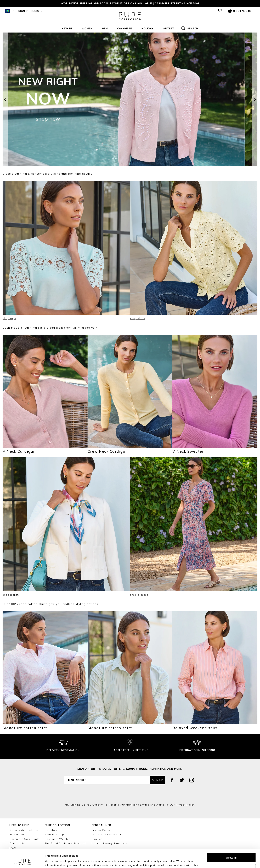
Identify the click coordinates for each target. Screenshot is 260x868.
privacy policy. (185, 805)
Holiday (148, 29)
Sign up (158, 780)
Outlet (169, 29)
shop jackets (11, 595)
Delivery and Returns (24, 830)
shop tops (9, 318)
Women (87, 29)
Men (105, 29)
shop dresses (139, 595)
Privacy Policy (101, 830)
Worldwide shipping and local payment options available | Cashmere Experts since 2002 (130, 3)
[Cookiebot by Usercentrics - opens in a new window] (22, 861)
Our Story (51, 830)
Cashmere (125, 29)
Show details (53, 861)
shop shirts (138, 318)
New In (67, 29)
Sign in (24, 11)
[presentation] (5, 99)
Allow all (231, 840)
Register (38, 11)
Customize (231, 851)
